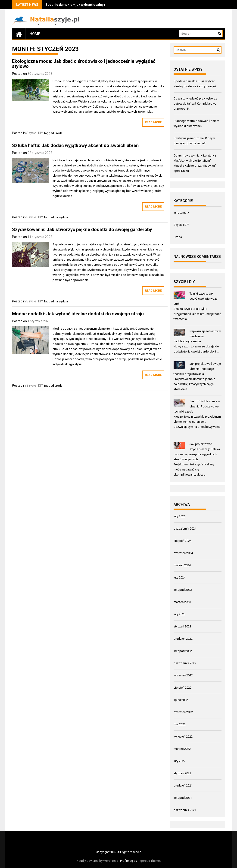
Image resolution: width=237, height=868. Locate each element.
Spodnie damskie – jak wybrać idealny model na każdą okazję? (93, 5)
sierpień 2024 (182, 541)
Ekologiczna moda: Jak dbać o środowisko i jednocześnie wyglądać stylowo (84, 64)
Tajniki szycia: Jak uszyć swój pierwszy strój (196, 299)
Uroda (178, 237)
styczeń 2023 (182, 626)
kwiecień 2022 (183, 737)
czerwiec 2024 (183, 553)
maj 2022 (180, 724)
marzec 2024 (182, 565)
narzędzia (61, 217)
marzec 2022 (182, 749)
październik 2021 (185, 810)
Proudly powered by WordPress (97, 861)
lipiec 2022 (181, 700)
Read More (153, 122)
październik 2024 (185, 529)
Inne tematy (181, 212)
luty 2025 (179, 516)
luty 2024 (179, 577)
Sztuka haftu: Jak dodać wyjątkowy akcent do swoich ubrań (75, 145)
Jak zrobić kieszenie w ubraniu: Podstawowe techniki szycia (197, 406)
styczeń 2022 (182, 773)
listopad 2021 (183, 798)
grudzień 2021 (183, 785)
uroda (59, 133)
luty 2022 (179, 761)
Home (35, 34)
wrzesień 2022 (183, 675)
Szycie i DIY (35, 133)
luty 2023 (179, 614)
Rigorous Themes (150, 861)
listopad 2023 (183, 590)
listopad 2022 (183, 651)
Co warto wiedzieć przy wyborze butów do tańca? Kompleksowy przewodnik (195, 104)
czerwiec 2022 (183, 712)
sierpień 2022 (182, 688)
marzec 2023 (182, 602)
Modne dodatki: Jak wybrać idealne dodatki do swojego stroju (78, 314)
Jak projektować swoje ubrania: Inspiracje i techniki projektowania (197, 369)
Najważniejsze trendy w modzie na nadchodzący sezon (197, 336)
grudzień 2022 (183, 639)
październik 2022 (185, 663)
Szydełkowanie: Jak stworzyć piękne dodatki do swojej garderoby (82, 229)
